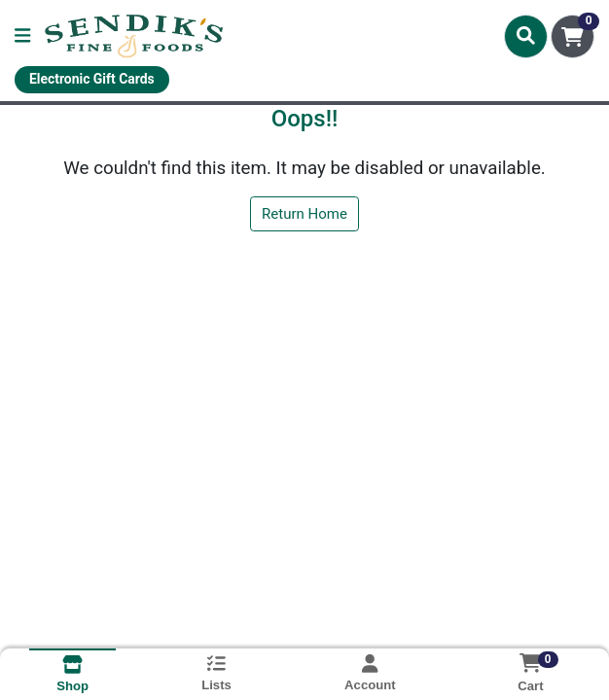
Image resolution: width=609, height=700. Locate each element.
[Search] (526, 36)
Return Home (304, 214)
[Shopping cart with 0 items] (573, 36)
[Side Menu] (22, 36)
